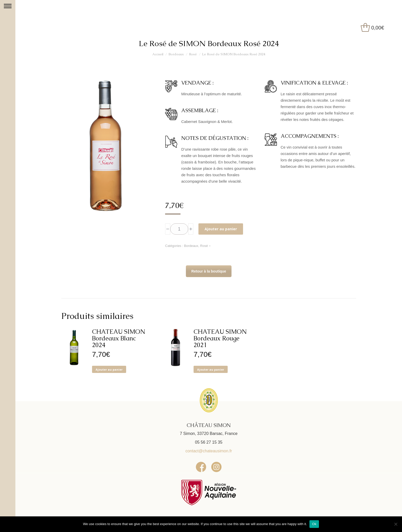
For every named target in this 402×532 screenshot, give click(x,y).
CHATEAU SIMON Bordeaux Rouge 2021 (220, 338)
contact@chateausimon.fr (209, 451)
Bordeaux (191, 246)
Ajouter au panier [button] (109, 369)
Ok (314, 524)
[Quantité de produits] (179, 229)
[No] (396, 524)
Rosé (204, 246)
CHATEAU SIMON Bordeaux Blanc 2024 (119, 338)
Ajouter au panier (221, 229)
